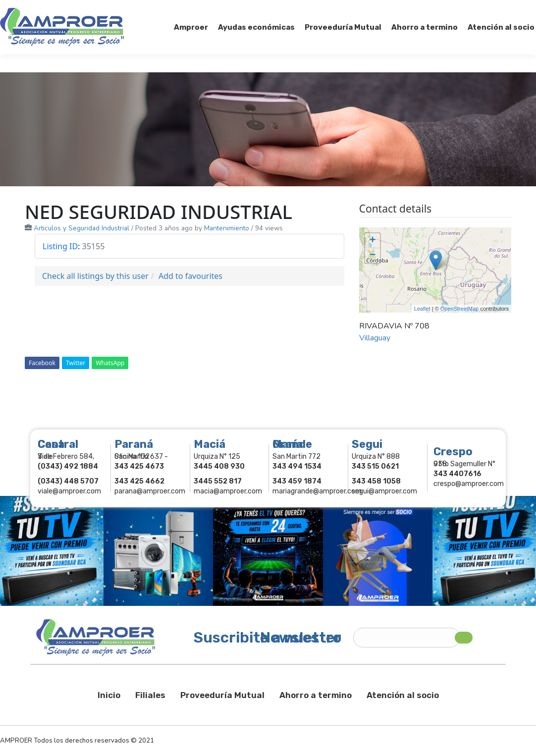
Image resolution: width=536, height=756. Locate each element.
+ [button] (373, 241)
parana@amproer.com (150, 491)
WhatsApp (110, 363)
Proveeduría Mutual (222, 695)
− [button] (373, 256)
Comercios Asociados (474, 9)
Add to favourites (190, 276)
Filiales (150, 695)
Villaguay (375, 338)
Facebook (42, 363)
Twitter (76, 363)
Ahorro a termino (316, 695)
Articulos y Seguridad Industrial (81, 228)
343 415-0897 (111, 9)
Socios (411, 9)
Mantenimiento (227, 228)
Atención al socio (403, 695)
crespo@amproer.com (469, 484)
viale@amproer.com (69, 491)
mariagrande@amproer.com (317, 491)
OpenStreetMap (460, 309)
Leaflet (422, 309)
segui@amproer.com (384, 491)
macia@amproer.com (228, 491)
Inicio (109, 695)
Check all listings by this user (95, 276)
